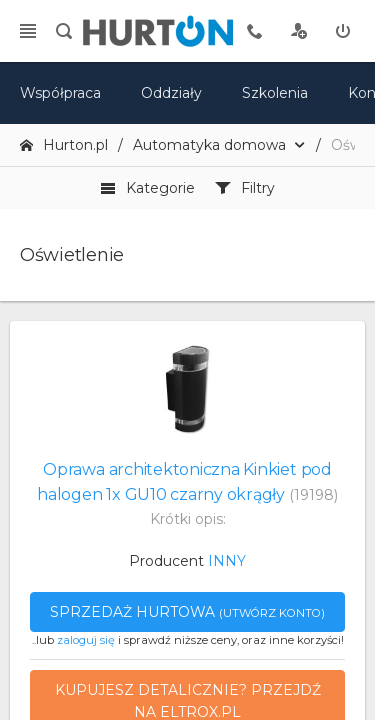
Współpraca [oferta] (60, 93)
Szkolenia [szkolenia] (275, 93)
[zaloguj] (343, 31)
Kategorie (147, 188)
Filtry (245, 188)
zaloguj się (86, 640)
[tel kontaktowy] (255, 31)
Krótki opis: (188, 519)
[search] (64, 31)
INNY (227, 561)
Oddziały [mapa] (171, 93)
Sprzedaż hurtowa (187, 612)
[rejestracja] (299, 31)
